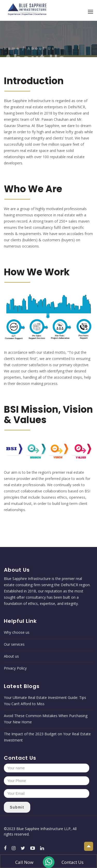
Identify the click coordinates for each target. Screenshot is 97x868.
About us (11, 656)
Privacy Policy (15, 668)
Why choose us (17, 632)
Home (13, 55)
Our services (14, 644)
